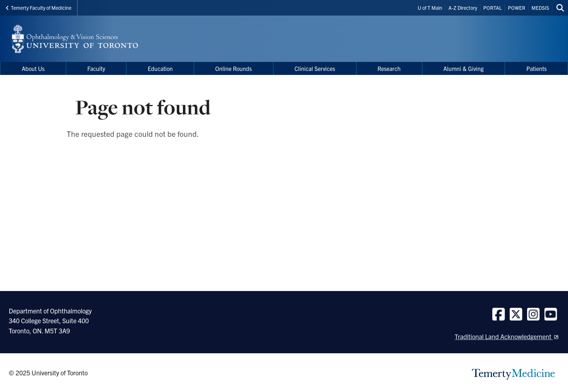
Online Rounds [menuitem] (233, 68)
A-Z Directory (463, 8)
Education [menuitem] (160, 68)
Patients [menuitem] (536, 68)
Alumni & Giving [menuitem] (463, 68)
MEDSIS (540, 8)
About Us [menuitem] (33, 68)
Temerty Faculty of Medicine (39, 8)
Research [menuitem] (389, 68)
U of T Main (430, 8)
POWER (517, 8)
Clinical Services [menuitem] (315, 68)
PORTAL (492, 8)
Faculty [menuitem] (96, 68)
